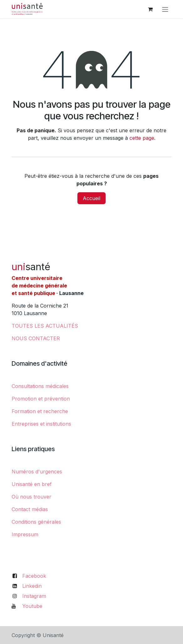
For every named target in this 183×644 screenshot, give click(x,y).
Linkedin (32, 586)
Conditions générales (36, 522)
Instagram (34, 596)
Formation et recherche (40, 411)
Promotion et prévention (41, 399)
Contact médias (30, 509)
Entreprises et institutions (41, 424)
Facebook (34, 576)
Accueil (91, 198)
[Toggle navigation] (165, 9)
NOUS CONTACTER (36, 338)
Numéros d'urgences (37, 472)
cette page (142, 138)
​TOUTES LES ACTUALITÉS (45, 326)
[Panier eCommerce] (150, 9)
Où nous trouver (31, 497)
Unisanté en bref (32, 484)
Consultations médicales (40, 386)
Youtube (32, 606)
